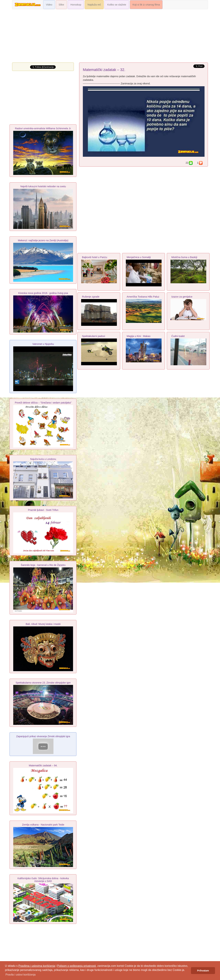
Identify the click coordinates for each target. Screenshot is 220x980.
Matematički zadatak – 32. (104, 70)
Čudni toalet (178, 336)
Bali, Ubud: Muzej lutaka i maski (43, 624)
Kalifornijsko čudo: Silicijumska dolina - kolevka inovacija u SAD (43, 880)
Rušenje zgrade (91, 297)
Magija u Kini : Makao (139, 336)
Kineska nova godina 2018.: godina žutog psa (43, 293)
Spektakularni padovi (93, 336)
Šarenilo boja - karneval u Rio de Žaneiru (43, 565)
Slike (61, 5)
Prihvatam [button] (203, 971)
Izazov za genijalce (182, 297)
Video (49, 5)
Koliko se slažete (117, 5)
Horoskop (76, 5)
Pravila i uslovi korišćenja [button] (21, 975)
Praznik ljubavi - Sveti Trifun (43, 510)
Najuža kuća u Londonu (43, 459)
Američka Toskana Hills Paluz (143, 297)
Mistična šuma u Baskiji (184, 257)
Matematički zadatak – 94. (43, 765)
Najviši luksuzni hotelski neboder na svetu (43, 186)
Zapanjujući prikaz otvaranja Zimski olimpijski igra (43, 736)
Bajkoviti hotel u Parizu (95, 257)
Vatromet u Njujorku (43, 344)
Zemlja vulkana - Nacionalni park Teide (43, 825)
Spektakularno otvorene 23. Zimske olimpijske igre (43, 683)
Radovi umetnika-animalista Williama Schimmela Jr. (43, 128)
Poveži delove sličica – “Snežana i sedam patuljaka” (43, 403)
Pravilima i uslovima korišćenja (37, 966)
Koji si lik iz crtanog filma (146, 5)
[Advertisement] (110, 37)
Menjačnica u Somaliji (139, 257)
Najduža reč (94, 5)
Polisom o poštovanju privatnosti (77, 966)
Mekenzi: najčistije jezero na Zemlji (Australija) (43, 240)
